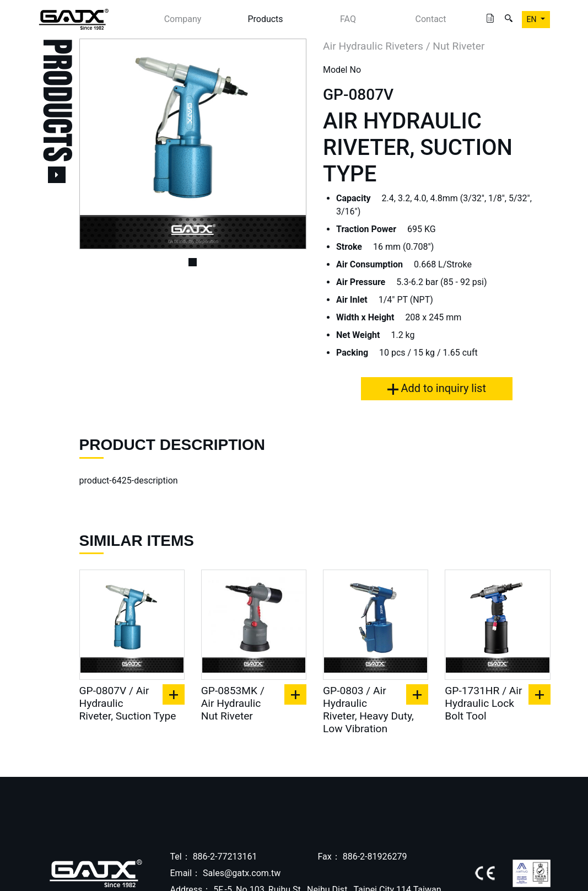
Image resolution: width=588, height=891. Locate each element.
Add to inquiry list (437, 388)
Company (183, 19)
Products (265, 19)
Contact (431, 19)
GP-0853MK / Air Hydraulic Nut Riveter (233, 703)
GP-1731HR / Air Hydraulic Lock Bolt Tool (483, 703)
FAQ (348, 19)
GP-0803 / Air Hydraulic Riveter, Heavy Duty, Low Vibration (368, 710)
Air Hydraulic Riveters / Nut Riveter (404, 46)
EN (533, 19)
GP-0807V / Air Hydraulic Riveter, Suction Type (128, 703)
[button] (96, 144)
